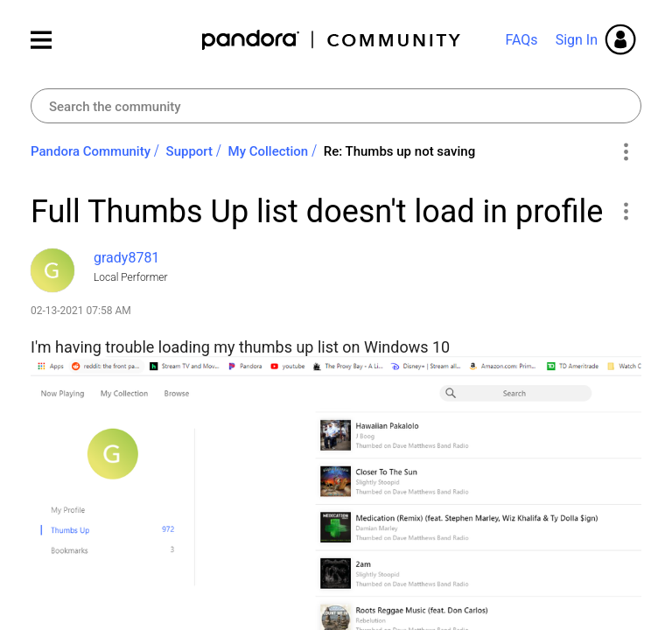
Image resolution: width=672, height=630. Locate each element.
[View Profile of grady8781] (126, 258)
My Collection (269, 151)
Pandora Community (332, 40)
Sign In (577, 40)
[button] (625, 211)
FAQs (521, 40)
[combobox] (336, 106)
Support (189, 151)
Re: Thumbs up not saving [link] (399, 151)
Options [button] (625, 152)
